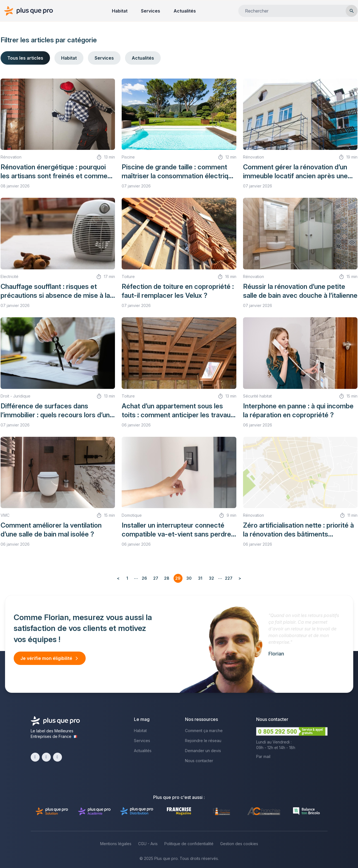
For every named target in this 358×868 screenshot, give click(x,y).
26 (144, 578)
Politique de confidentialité (189, 844)
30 (189, 578)
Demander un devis (203, 751)
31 (200, 578)
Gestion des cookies (239, 844)
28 (167, 578)
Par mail (263, 756)
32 (212, 578)
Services (151, 11)
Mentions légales (116, 844)
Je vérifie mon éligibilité (46, 658)
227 (229, 578)
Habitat (120, 11)
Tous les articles (25, 58)
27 (156, 578)
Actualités (185, 11)
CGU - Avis (148, 844)
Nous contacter (199, 761)
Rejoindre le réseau (203, 741)
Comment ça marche (204, 731)
